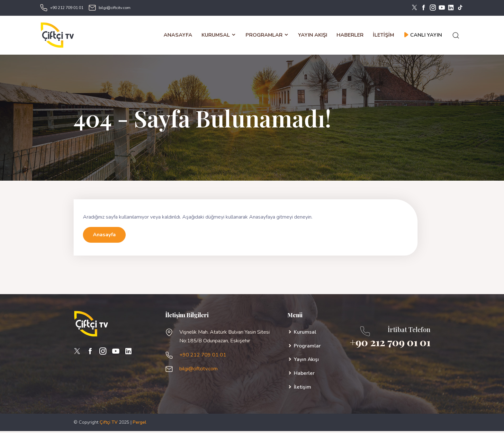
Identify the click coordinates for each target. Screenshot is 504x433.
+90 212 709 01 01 (67, 8)
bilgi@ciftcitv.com (115, 8)
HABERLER (350, 36)
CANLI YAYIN (423, 36)
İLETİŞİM (383, 36)
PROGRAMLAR (267, 36)
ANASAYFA (178, 36)
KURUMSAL (219, 36)
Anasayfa (104, 237)
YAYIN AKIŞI (313, 36)
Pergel (139, 424)
